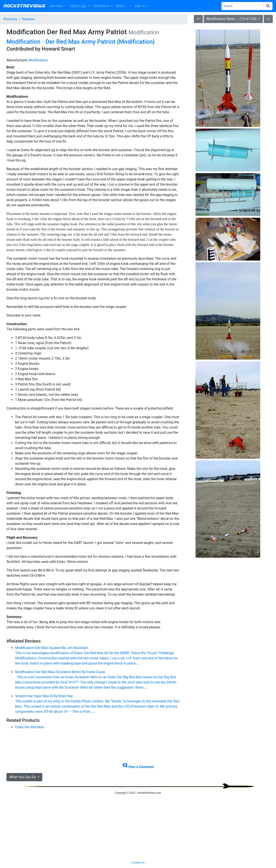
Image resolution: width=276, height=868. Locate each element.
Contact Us (138, 863)
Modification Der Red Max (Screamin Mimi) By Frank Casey (97, 680)
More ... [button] (122, 6)
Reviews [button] (57, 6)
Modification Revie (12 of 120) (232, 19)
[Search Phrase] (243, 6)
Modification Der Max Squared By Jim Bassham (97, 656)
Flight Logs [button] (79, 6)
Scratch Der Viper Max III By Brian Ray (97, 704)
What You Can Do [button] (23, 777)
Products (10, 19)
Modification (38, 60)
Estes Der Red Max (30, 727)
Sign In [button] (140, 6)
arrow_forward (268, 19)
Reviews (29, 19)
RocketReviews (24, 6)
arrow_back (198, 19)
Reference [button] (102, 6)
